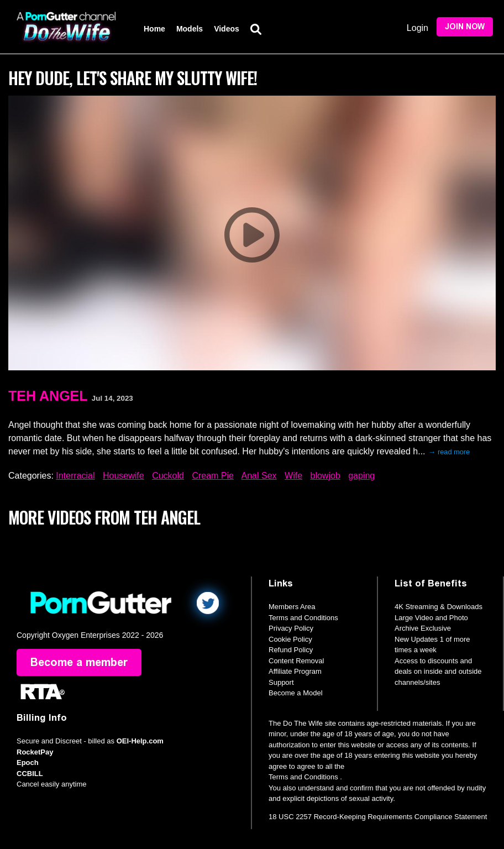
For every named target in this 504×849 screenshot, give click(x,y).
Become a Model (296, 693)
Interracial (75, 476)
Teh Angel (48, 396)
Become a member (79, 663)
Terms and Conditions (303, 618)
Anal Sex (259, 476)
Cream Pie (213, 476)
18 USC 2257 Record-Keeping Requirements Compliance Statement (378, 817)
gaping (361, 476)
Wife (293, 476)
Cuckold (168, 476)
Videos (227, 29)
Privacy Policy (291, 628)
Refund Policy (291, 650)
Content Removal (296, 661)
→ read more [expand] (450, 452)
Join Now (465, 27)
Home (154, 29)
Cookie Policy (290, 639)
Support (281, 682)
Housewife (124, 476)
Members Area (292, 607)
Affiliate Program (295, 671)
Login (418, 28)
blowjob (326, 476)
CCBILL (30, 774)
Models (190, 29)
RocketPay (35, 752)
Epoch (28, 763)
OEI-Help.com (140, 741)
